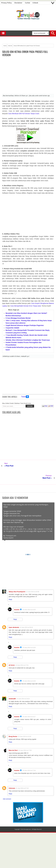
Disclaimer (18, 3)
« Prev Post (9, 466)
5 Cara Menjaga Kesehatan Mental (18, 318)
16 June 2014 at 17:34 (29, 758)
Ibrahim (17, 597)
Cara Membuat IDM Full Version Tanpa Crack (24, 114)
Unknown (12, 776)
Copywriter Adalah (12, 328)
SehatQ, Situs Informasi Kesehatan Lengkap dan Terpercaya (28, 340)
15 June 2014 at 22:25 (29, 597)
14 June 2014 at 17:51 (22, 653)
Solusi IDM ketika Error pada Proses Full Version (25, 53)
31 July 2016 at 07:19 (22, 776)
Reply (10, 587)
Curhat (28, 3)
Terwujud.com (27, 817)
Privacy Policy (6, 3)
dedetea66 (12, 686)
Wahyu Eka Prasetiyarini (17, 579)
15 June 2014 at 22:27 (29, 704)
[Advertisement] (28, 76)
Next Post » (47, 466)
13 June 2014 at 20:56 (33, 580)
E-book (35, 3)
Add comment (7, 787)
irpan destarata (14, 615)
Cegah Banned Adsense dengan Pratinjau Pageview (25, 325)
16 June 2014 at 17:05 (25, 738)
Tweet (24, 397)
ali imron (12, 653)
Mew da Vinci (13, 738)
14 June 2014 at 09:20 (26, 615)
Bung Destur (13, 724)
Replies (12, 593)
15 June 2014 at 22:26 (29, 635)
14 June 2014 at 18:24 (23, 687)
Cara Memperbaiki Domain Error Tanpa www (26, 306)
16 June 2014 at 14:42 (25, 724)
